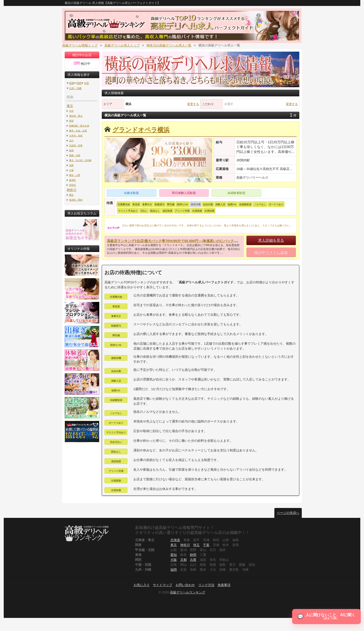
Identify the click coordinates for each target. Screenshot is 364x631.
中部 (86, 83)
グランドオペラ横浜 (141, 130)
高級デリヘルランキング (188, 592)
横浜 (71, 195)
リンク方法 (206, 585)
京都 (183, 560)
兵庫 (193, 560)
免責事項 (224, 585)
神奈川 (71, 190)
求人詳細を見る (271, 240)
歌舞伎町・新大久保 (79, 126)
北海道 (175, 540)
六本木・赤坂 (76, 136)
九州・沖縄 (75, 88)
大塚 (71, 170)
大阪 (174, 560)
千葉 (206, 545)
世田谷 (72, 185)
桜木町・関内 (76, 200)
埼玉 (196, 545)
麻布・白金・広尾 (78, 131)
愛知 (174, 555)
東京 (70, 106)
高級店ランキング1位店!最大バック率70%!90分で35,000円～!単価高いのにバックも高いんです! (181, 241)
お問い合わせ (185, 585)
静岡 (193, 555)
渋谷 (71, 111)
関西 (79, 83)
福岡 (174, 570)
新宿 (71, 121)
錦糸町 (72, 180)
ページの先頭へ (288, 513)
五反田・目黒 (76, 145)
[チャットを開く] (326, 616)
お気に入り (142, 585)
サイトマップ (162, 585)
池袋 (71, 165)
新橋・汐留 (75, 155)
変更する (193, 104)
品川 (71, 140)
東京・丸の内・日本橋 (80, 160)
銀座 (71, 150)
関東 (72, 83)
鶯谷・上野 (75, 175)
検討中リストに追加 (271, 252)
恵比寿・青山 (76, 116)
